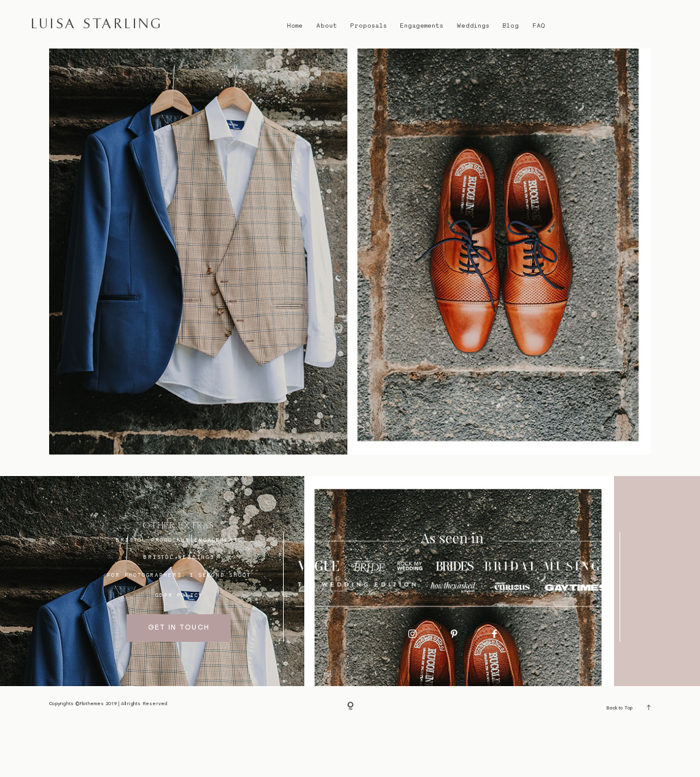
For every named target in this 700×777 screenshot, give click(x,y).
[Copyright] (350, 756)
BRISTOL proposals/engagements (179, 588)
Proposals (368, 25)
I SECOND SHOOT (220, 623)
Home (295, 25)
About (327, 25)
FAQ (539, 25)
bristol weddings (179, 605)
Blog (511, 25)
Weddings (473, 25)
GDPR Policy (179, 643)
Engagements (422, 25)
